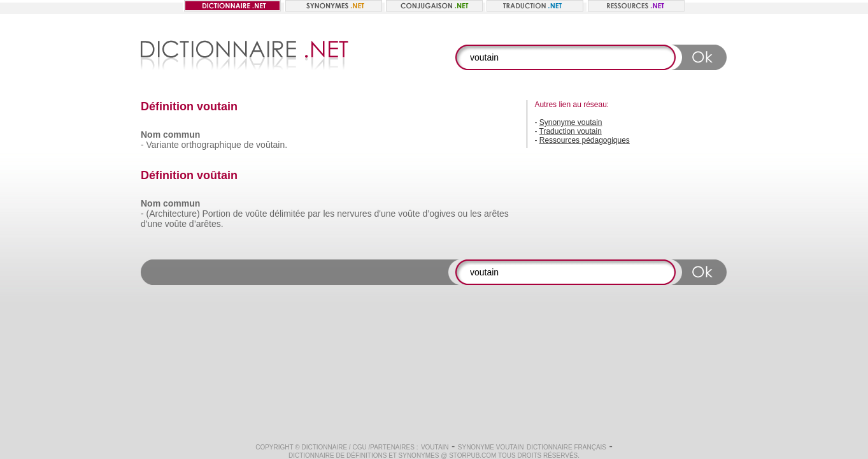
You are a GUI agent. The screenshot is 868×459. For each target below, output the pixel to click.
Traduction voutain (571, 131)
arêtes (496, 214)
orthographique (211, 145)
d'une (385, 214)
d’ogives (438, 214)
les (329, 214)
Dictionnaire (324, 447)
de (249, 145)
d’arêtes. (206, 224)
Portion (216, 214)
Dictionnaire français (566, 447)
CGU (359, 447)
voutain (435, 447)
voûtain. (272, 145)
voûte (256, 214)
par (314, 214)
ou (463, 214)
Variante (163, 145)
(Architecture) (173, 214)
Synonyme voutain (571, 122)
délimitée (287, 214)
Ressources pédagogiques (585, 140)
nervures (354, 214)
